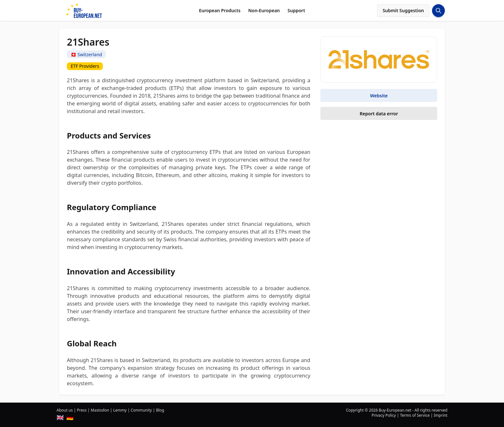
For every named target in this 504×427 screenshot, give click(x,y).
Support (297, 10)
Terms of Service (415, 415)
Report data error (379, 114)
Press (82, 410)
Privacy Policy (384, 415)
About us (65, 410)
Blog (160, 410)
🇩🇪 (70, 417)
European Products (220, 10)
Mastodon (100, 410)
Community (141, 410)
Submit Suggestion (403, 10)
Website (379, 96)
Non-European (264, 10)
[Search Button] (438, 11)
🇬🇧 (60, 417)
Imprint (441, 415)
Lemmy (120, 410)
